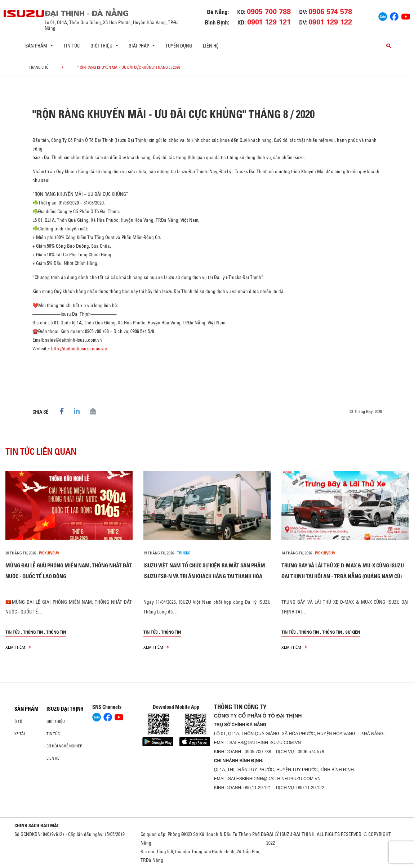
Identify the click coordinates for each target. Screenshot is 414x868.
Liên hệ (211, 46)
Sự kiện (353, 632)
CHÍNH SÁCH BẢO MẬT (37, 826)
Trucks (184, 553)
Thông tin (33, 632)
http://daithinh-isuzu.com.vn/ (79, 348)
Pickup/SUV (49, 553)
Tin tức (72, 46)
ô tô (18, 721)
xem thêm (18, 647)
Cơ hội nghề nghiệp (64, 746)
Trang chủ (39, 67)
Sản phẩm (26, 709)
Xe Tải (20, 734)
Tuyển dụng (179, 46)
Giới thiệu (56, 721)
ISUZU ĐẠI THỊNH (65, 709)
